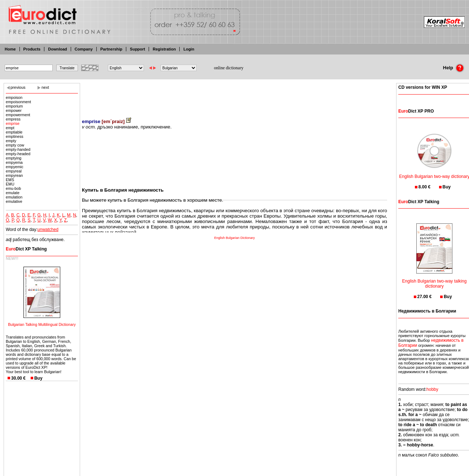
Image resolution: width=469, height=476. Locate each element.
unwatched (48, 230)
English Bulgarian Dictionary (235, 238)
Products (32, 49)
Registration (164, 49)
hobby (432, 389)
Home (10, 49)
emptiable (14, 132)
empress (13, 119)
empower (14, 110)
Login (189, 49)
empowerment (18, 115)
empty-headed (18, 154)
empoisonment (18, 102)
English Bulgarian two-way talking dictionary (435, 279)
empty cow (15, 145)
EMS (10, 180)
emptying (14, 158)
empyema (14, 162)
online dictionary (229, 68)
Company (84, 49)
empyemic (15, 167)
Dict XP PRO (416, 111)
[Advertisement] (234, 96)
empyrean (14, 175)
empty (11, 141)
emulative (14, 201)
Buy (38, 378)
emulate (13, 193)
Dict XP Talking (26, 249)
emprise (13, 123)
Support (137, 49)
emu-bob (13, 188)
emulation (14, 197)
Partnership (111, 49)
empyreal (14, 171)
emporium (14, 106)
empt (10, 128)
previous (18, 87)
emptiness (15, 136)
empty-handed (18, 149)
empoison (14, 97)
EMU (10, 184)
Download (58, 49)
